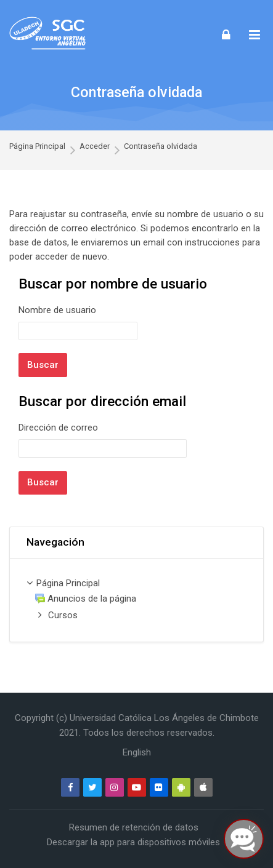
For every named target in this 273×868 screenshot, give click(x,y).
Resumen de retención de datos (134, 827)
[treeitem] (136, 600)
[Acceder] (226, 34)
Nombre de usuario (57, 310)
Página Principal (37, 146)
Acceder (95, 146)
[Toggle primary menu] (255, 34)
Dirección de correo (58, 428)
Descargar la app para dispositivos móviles (133, 842)
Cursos (63, 615)
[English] (137, 752)
